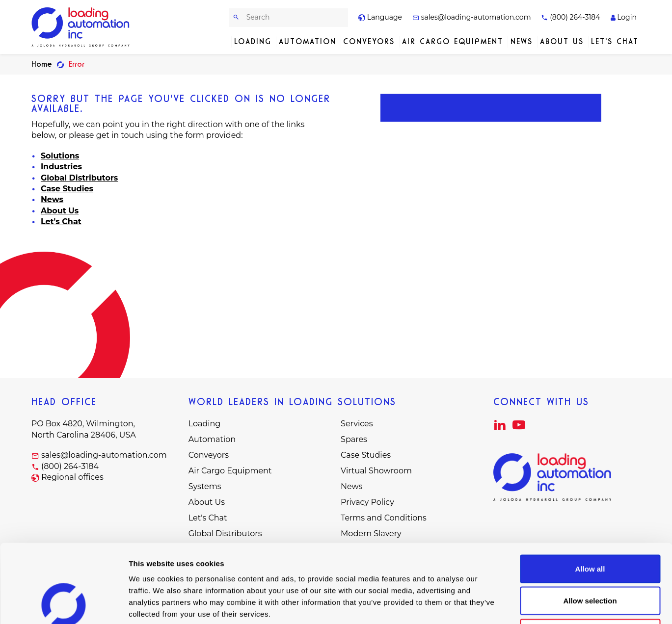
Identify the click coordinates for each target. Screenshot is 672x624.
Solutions (60, 156)
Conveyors (369, 41)
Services (357, 424)
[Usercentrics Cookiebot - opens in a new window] (64, 605)
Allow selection (590, 528)
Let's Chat (615, 41)
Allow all (590, 495)
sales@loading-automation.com (472, 17)
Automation (308, 41)
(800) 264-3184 (570, 17)
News (522, 41)
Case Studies (67, 189)
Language (380, 17)
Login (624, 17)
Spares (354, 439)
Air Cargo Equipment (453, 41)
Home (42, 64)
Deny (590, 559)
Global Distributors (79, 178)
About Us (562, 41)
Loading (253, 41)
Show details (515, 605)
